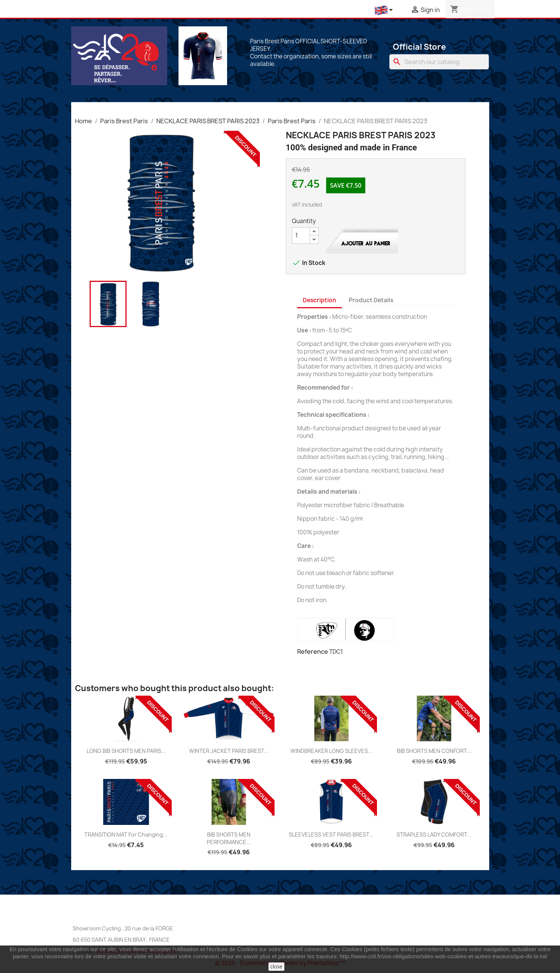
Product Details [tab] (371, 300)
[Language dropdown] (385, 10)
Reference (313, 652)
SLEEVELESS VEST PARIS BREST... (331, 835)
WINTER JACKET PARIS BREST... (229, 751)
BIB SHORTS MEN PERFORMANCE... (229, 838)
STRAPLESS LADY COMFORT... (434, 835)
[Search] (439, 62)
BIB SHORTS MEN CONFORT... (434, 751)
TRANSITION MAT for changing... (126, 835)
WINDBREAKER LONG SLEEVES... (331, 751)
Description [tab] (320, 300)
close (277, 967)
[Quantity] (301, 236)
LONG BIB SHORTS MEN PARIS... (126, 751)
